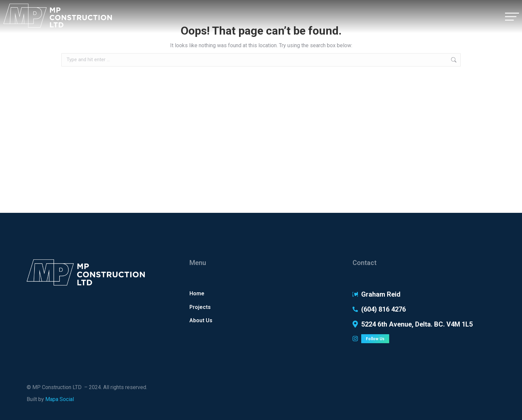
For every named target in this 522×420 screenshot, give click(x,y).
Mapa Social (60, 399)
